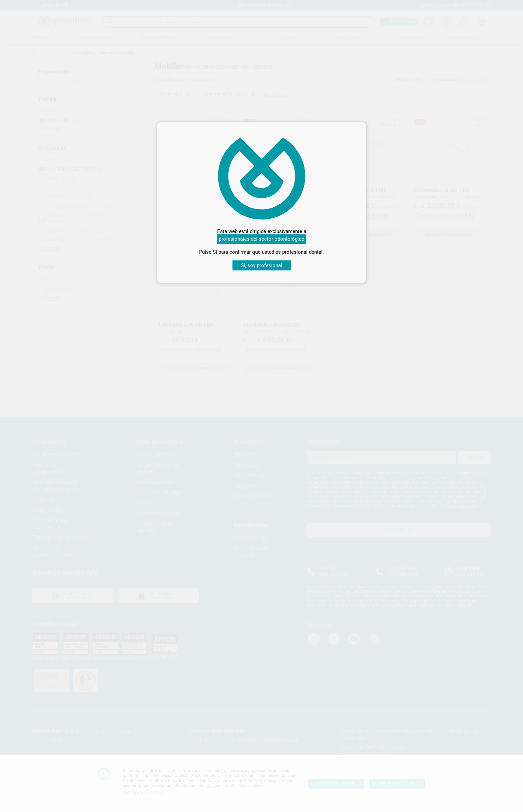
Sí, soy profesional (261, 265)
